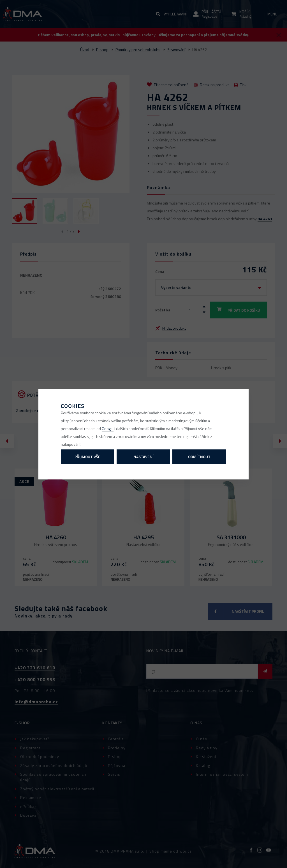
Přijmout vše (87, 457)
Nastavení (143, 457)
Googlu (108, 429)
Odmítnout (199, 457)
